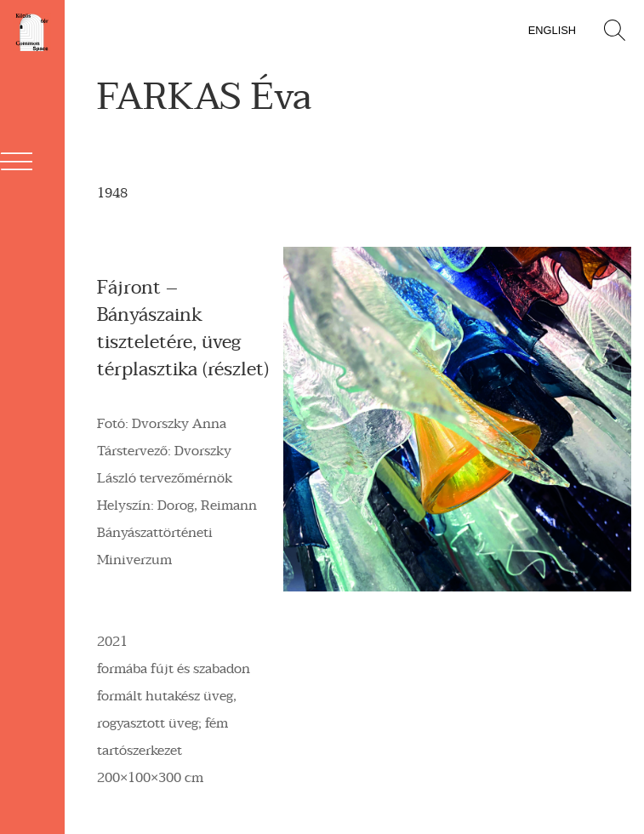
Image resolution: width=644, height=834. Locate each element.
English (552, 30)
